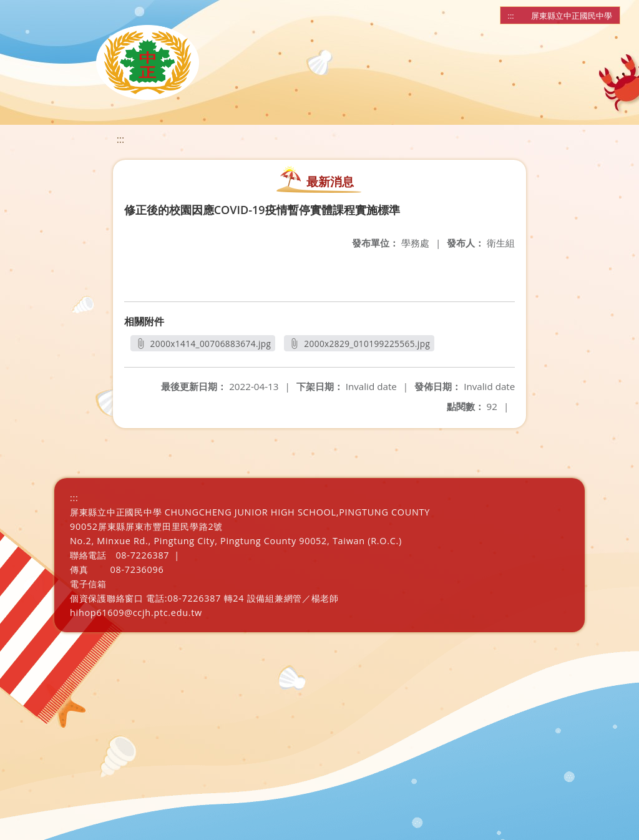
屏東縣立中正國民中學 (572, 16)
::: (511, 16)
